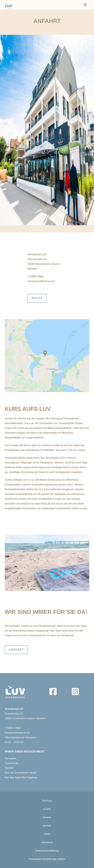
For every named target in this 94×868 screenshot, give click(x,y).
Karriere (47, 826)
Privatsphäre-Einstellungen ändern (47, 859)
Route (37, 298)
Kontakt (47, 817)
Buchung (47, 801)
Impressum (47, 842)
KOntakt (16, 650)
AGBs (47, 834)
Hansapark (10, 758)
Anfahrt (47, 809)
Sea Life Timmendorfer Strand (21, 773)
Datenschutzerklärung (47, 851)
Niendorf (9, 768)
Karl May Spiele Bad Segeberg (21, 777)
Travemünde (11, 763)
